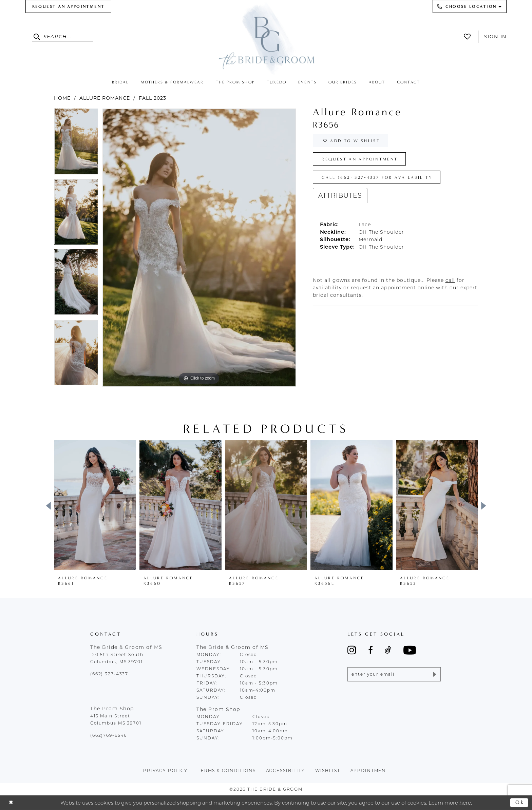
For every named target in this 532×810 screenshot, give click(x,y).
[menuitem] (68, 6)
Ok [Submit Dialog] (520, 802)
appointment (370, 770)
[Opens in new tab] (450, 280)
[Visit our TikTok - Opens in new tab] (388, 650)
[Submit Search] (38, 37)
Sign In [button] (495, 37)
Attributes (340, 196)
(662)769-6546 (109, 735)
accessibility (286, 770)
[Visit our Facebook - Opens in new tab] (370, 650)
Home (62, 98)
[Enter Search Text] (63, 37)
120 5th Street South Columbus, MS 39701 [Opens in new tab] (117, 658)
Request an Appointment (360, 159)
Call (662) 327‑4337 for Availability (377, 177)
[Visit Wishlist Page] (469, 37)
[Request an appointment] (68, 6)
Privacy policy (165, 770)
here (465, 802)
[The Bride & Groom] (266, 38)
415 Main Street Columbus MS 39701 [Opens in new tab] (116, 719)
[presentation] (95, 505)
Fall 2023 (153, 98)
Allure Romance (105, 98)
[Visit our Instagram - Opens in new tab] (352, 650)
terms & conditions (227, 770)
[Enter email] (394, 674)
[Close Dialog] (11, 803)
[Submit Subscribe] (434, 674)
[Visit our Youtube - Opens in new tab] (410, 650)
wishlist (328, 770)
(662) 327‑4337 (109, 674)
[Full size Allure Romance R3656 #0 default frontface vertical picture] (199, 247)
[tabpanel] (76, 144)
